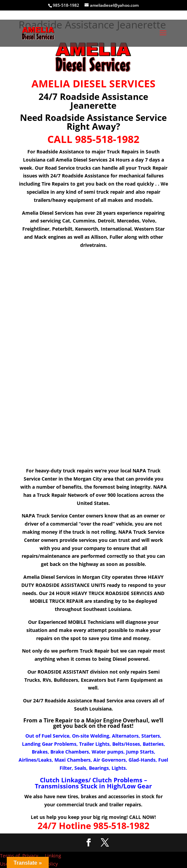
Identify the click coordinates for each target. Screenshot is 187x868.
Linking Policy (53, 860)
